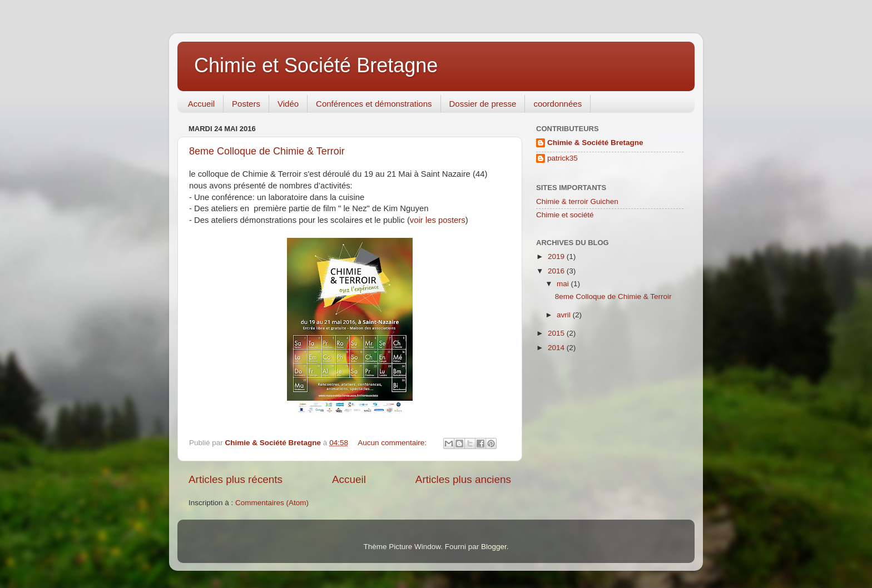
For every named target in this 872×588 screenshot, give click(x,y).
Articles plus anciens (463, 479)
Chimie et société (565, 215)
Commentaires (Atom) (272, 503)
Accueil (201, 104)
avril (565, 315)
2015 (557, 333)
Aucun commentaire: (393, 443)
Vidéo (288, 104)
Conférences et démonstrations (374, 104)
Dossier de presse (483, 104)
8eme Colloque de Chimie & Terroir (267, 151)
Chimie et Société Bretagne (316, 65)
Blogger (494, 547)
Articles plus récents (236, 479)
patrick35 (563, 158)
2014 (557, 348)
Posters (246, 104)
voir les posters (438, 220)
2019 (557, 256)
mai (564, 284)
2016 (557, 271)
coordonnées (558, 104)
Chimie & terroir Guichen (577, 201)
